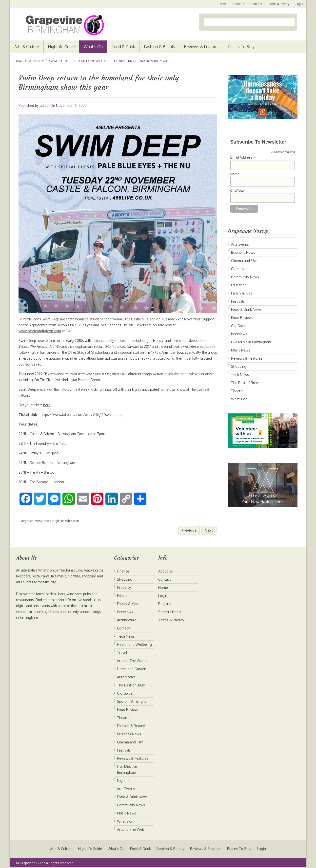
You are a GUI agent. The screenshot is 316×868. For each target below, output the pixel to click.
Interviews (239, 334)
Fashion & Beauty (160, 47)
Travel (122, 653)
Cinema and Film (244, 261)
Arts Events (240, 244)
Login (299, 4)
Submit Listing (169, 612)
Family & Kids (242, 293)
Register (165, 604)
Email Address (243, 157)
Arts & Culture (27, 47)
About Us (238, 4)
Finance (123, 571)
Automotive (126, 677)
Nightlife (58, 521)
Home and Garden (132, 669)
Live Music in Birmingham (251, 342)
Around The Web (131, 829)
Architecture (127, 620)
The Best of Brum (245, 383)
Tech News (240, 375)
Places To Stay (241, 47)
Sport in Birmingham (133, 701)
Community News (245, 277)
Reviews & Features (202, 47)
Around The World (132, 661)
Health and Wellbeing (134, 644)
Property (124, 587)
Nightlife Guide (61, 47)
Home (221, 4)
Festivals (238, 301)
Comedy (238, 269)
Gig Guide (239, 326)
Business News (243, 252)
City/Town (238, 190)
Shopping (239, 366)
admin (45, 105)
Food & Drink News (246, 309)
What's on (36, 61)
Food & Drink (123, 47)
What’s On (93, 47)
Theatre (237, 391)
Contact (256, 4)
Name (235, 174)
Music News (43, 521)
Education (239, 285)
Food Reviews (242, 318)
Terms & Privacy (278, 4)
